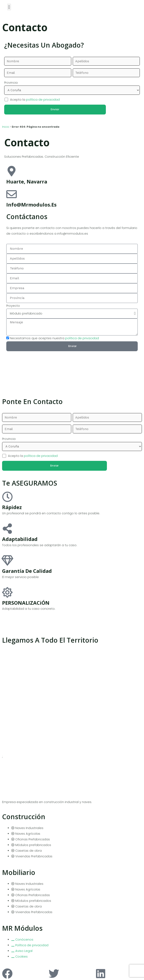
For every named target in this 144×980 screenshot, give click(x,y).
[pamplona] (72, 370)
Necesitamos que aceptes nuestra (54, 337)
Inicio (6, 125)
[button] (9, 7)
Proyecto (13, 304)
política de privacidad (43, 98)
